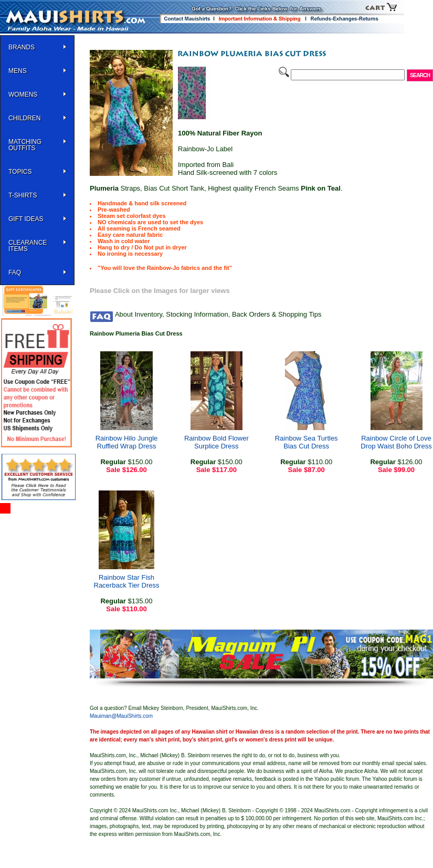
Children (24, 118)
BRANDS (22, 47)
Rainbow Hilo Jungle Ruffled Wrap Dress (127, 442)
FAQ (15, 273)
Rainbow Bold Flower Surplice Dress (217, 442)
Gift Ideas (26, 219)
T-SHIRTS (23, 195)
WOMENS (23, 95)
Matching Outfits (25, 145)
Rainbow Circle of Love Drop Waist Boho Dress (396, 442)
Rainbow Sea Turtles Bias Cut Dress (307, 442)
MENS (18, 71)
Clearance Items (28, 246)
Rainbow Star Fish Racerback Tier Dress (127, 581)
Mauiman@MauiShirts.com (121, 716)
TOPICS (20, 172)
